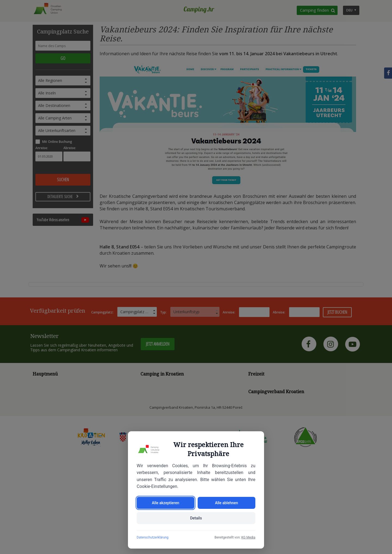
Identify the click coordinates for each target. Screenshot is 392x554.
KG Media (248, 537)
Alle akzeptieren (166, 503)
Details (196, 518)
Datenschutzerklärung (153, 537)
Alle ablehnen (227, 503)
